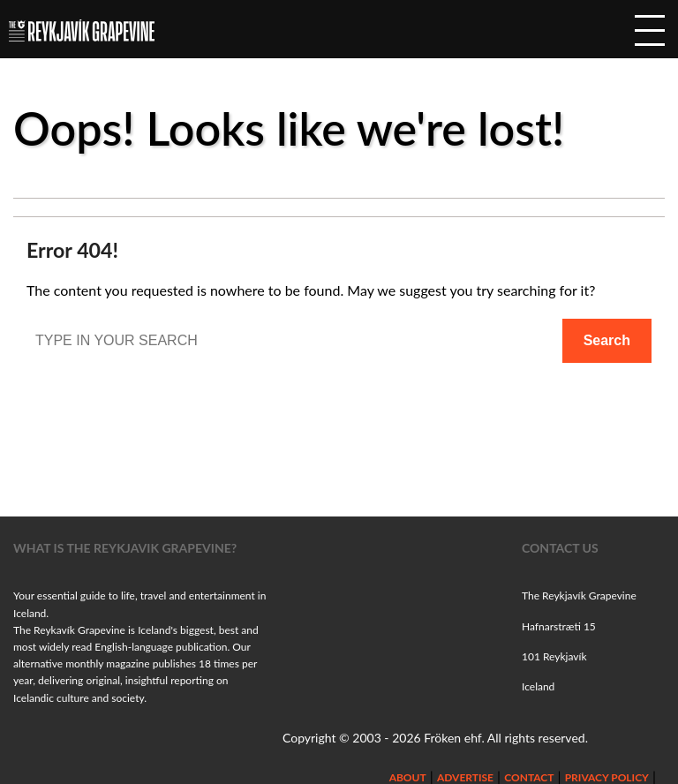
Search (607, 340)
